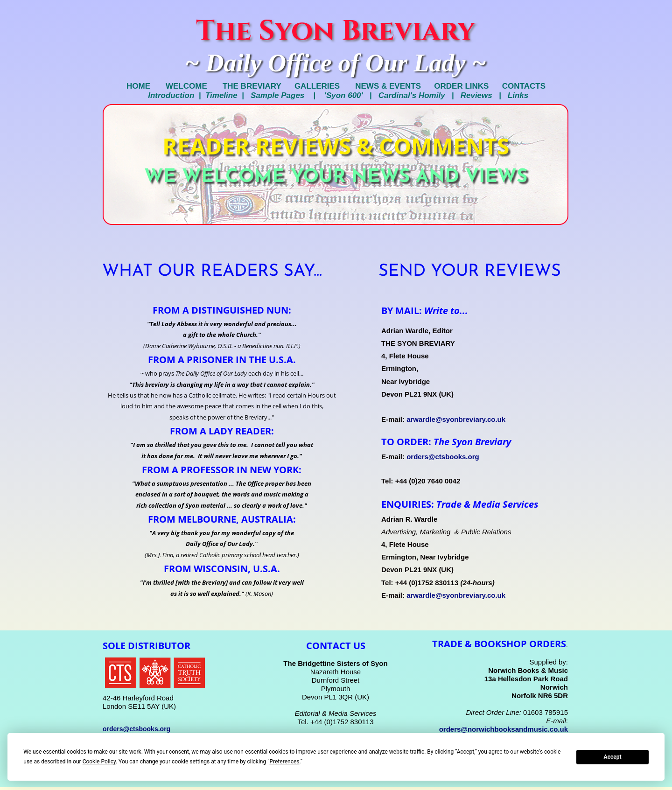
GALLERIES (317, 86)
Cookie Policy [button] (99, 762)
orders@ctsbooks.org (443, 457)
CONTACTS (524, 86)
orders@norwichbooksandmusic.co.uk (504, 729)
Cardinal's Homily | (420, 95)
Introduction (169, 95)
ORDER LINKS (468, 86)
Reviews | (484, 95)
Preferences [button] (284, 762)
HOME (142, 86)
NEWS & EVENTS (388, 86)
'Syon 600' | (351, 95)
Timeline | (228, 95)
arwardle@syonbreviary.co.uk (456, 419)
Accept (613, 757)
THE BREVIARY (246, 86)
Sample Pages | (287, 95)
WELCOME (185, 86)
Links (518, 95)
